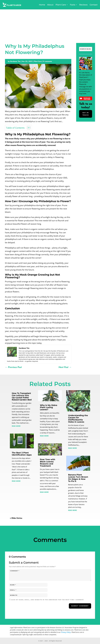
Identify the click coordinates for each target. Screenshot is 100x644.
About (50, 5)
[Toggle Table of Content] (28, 128)
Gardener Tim (15, 61)
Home (42, 5)
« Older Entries (16, 518)
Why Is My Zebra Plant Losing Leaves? (49, 407)
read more (16, 426)
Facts (73, 5)
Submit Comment (80, 606)
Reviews (83, 5)
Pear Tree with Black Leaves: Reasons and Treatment (48, 463)
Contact (94, 5)
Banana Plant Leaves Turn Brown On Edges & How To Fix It (78, 478)
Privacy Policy (66, 632)
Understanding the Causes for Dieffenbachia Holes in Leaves (78, 419)
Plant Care (61, 5)
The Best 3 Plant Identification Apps (22, 454)
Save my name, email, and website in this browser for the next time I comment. (48, 600)
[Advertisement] (50, 24)
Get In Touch (86, 114)
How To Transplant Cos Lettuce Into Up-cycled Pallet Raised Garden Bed (22, 396)
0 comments (48, 61)
